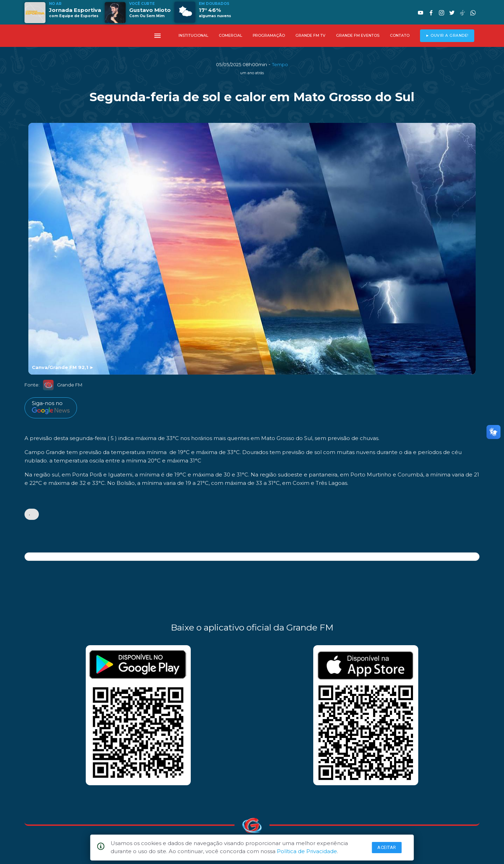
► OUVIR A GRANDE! (447, 36)
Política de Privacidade (307, 851)
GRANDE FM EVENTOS (358, 36)
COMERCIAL (230, 36)
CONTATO (400, 36)
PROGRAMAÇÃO (269, 36)
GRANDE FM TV (310, 36)
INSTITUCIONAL (193, 36)
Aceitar (387, 847)
